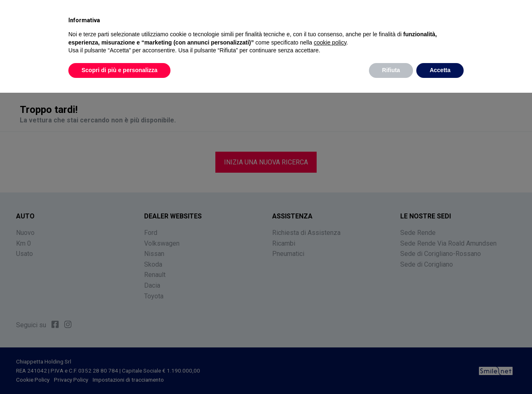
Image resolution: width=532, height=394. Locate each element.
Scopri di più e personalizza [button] (119, 70)
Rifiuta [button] (391, 70)
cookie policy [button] (330, 42)
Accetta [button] (440, 70)
